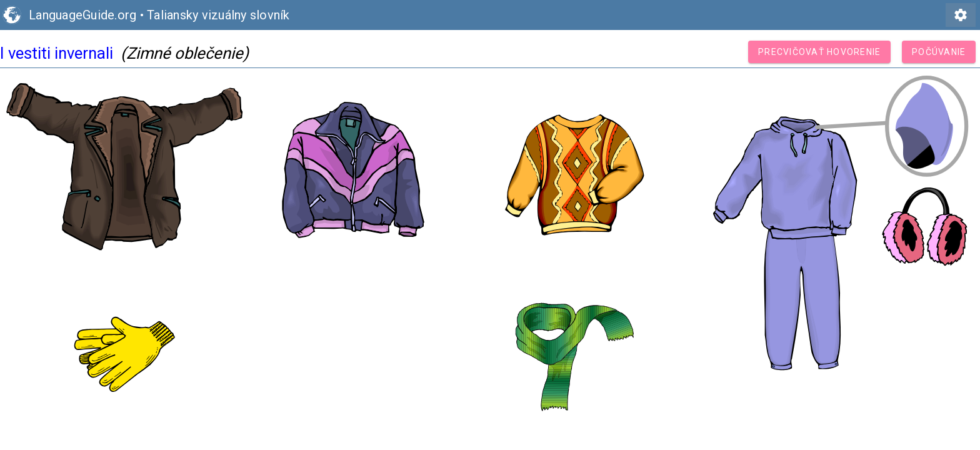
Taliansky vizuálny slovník (218, 15)
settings (961, 15)
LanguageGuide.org (82, 15)
